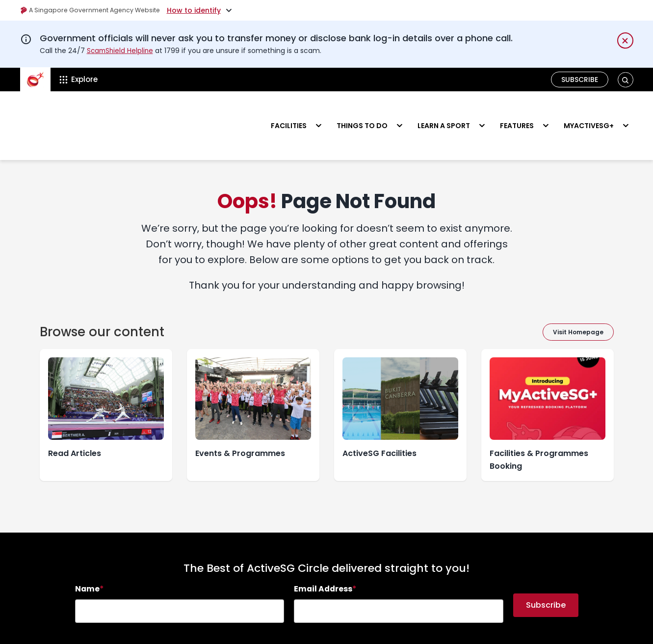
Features (517, 111)
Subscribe (580, 80)
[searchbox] (180, 582)
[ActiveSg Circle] (35, 80)
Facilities (289, 111)
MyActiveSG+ (589, 111)
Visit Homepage (578, 303)
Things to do (362, 111)
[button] (625, 80)
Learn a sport (444, 111)
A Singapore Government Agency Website (97, 10)
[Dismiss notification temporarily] (625, 40)
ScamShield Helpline (121, 51)
